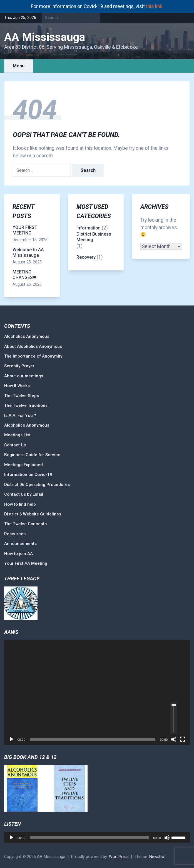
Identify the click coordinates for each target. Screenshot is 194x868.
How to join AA (18, 554)
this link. (155, 6)
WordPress (119, 857)
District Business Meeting (94, 237)
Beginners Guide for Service (32, 455)
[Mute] (174, 739)
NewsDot (157, 857)
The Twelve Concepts (25, 524)
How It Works (17, 386)
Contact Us (15, 445)
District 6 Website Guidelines (33, 514)
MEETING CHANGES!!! (24, 275)
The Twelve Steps (22, 396)
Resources (15, 534)
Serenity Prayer (19, 366)
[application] (97, 693)
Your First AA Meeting (26, 563)
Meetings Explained (23, 465)
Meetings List (17, 435)
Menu (19, 66)
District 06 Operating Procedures (37, 485)
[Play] (11, 739)
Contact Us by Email (24, 494)
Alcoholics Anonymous (27, 336)
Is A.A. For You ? (20, 415)
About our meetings (24, 376)
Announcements (20, 544)
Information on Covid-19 (28, 475)
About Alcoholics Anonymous (33, 346)
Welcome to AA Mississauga (28, 252)
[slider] (174, 718)
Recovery (86, 257)
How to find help (20, 504)
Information (89, 228)
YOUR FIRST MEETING (25, 230)
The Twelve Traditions (26, 405)
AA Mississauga (45, 37)
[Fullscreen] (183, 739)
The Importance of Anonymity (33, 356)
